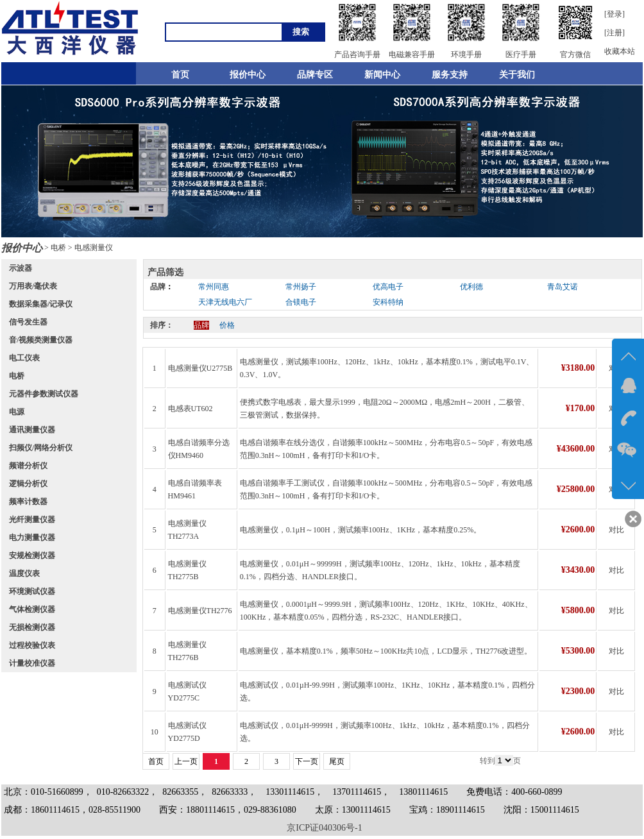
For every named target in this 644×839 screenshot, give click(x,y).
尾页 (337, 761)
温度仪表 (24, 573)
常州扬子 (301, 287)
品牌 (158, 287)
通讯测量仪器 (32, 430)
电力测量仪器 (32, 538)
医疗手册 (521, 55)
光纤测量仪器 (32, 520)
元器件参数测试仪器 (44, 394)
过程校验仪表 (32, 645)
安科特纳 (388, 302)
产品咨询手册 (357, 55)
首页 (180, 75)
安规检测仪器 (32, 555)
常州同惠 (214, 287)
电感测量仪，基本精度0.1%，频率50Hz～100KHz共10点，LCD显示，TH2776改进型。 (386, 651)
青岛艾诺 (563, 287)
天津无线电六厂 (225, 302)
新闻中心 (382, 75)
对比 (616, 530)
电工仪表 (24, 358)
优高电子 (388, 287)
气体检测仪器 (32, 609)
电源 (17, 412)
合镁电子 (301, 302)
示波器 (21, 268)
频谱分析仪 (28, 466)
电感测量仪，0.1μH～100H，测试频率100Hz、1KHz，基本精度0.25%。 (360, 530)
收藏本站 (620, 51)
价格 (227, 325)
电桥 (58, 248)
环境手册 (466, 55)
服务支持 (450, 75)
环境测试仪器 (32, 591)
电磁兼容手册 (412, 55)
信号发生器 (28, 322)
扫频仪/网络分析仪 (41, 448)
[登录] (614, 14)
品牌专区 (315, 75)
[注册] (614, 33)
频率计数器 (28, 502)
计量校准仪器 (32, 663)
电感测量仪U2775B (200, 368)
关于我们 (517, 75)
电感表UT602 (191, 409)
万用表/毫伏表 (33, 286)
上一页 (186, 761)
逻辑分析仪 (28, 484)
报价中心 (248, 75)
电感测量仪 (94, 248)
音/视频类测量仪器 (41, 340)
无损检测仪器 (32, 627)
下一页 (307, 761)
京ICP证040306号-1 (324, 828)
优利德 (471, 287)
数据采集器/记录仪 (41, 304)
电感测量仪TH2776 (200, 611)
